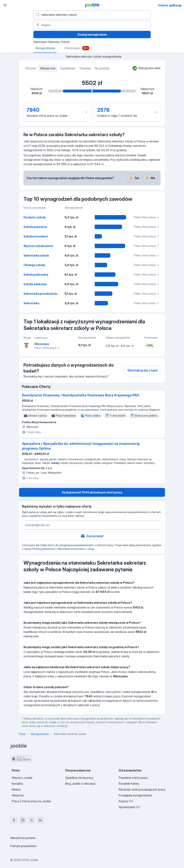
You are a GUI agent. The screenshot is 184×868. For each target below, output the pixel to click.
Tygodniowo (68, 68)
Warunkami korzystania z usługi (76, 549)
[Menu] (5, 5)
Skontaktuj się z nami (142, 370)
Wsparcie (18, 795)
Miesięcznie (48, 68)
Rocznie (31, 68)
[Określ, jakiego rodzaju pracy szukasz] (92, 15)
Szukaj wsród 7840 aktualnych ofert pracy (92, 492)
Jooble (34, 860)
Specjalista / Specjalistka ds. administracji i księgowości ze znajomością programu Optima (81, 446)
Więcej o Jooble (22, 778)
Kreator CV (126, 801)
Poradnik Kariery (129, 784)
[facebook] (14, 820)
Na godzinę (102, 68)
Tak (134, 178)
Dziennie (85, 68)
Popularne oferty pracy (133, 778)
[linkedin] (40, 820)
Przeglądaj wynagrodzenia (135, 795)
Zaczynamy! (92, 536)
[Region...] (92, 25)
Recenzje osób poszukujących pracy (142, 789)
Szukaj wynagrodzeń (92, 34)
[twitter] (32, 820)
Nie (150, 178)
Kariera (16, 789)
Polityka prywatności (23, 846)
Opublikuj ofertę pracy (79, 778)
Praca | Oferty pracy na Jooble (31, 801)
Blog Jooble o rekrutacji (80, 784)
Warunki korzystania (23, 838)
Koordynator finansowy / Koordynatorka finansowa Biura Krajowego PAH (81, 395)
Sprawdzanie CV (129, 807)
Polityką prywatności (44, 549)
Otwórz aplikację (170, 5)
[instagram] (23, 820)
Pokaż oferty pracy (147, 217)
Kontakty (17, 784)
